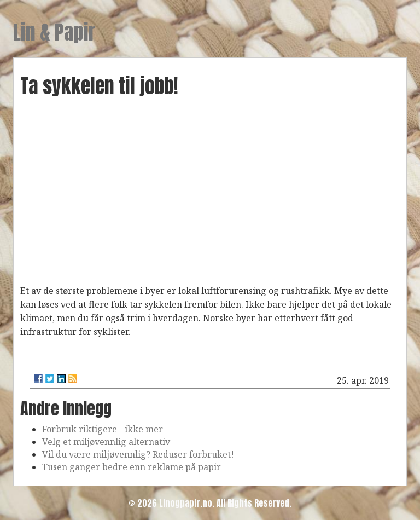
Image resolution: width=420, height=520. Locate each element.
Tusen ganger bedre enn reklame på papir (132, 467)
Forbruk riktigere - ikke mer (103, 429)
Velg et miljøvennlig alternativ (106, 442)
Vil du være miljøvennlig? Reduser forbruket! (138, 454)
